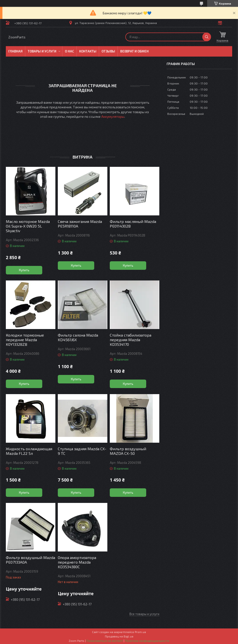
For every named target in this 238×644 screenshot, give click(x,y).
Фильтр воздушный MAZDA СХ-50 (128, 451)
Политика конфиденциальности (147, 641)
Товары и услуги (42, 51)
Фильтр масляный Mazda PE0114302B (133, 224)
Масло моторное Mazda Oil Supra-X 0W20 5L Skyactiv (28, 226)
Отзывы (108, 51)
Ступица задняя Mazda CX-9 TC (82, 451)
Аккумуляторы (113, 116)
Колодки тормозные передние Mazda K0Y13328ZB (25, 340)
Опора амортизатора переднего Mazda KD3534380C (77, 562)
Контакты (88, 51)
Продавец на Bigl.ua (119, 636)
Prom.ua (140, 632)
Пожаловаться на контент (105, 641)
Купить (24, 270)
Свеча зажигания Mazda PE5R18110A (80, 224)
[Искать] (207, 37)
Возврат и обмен (134, 51)
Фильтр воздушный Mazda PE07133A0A (30, 560)
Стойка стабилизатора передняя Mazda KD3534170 (131, 340)
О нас (69, 51)
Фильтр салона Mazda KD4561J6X (78, 337)
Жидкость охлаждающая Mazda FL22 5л (29, 451)
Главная (15, 51)
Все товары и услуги (144, 614)
